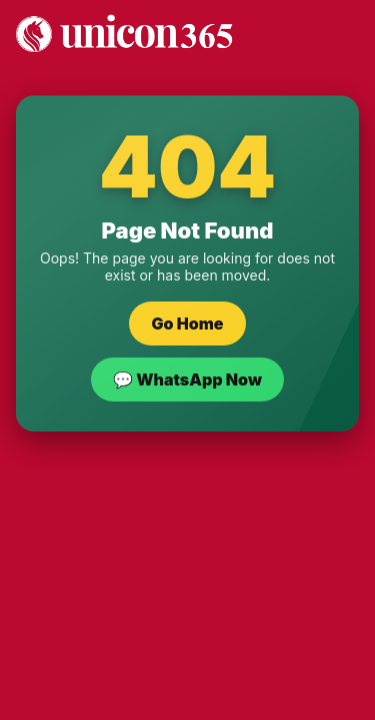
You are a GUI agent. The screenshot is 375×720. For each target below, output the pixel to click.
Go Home (187, 324)
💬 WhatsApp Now (187, 380)
